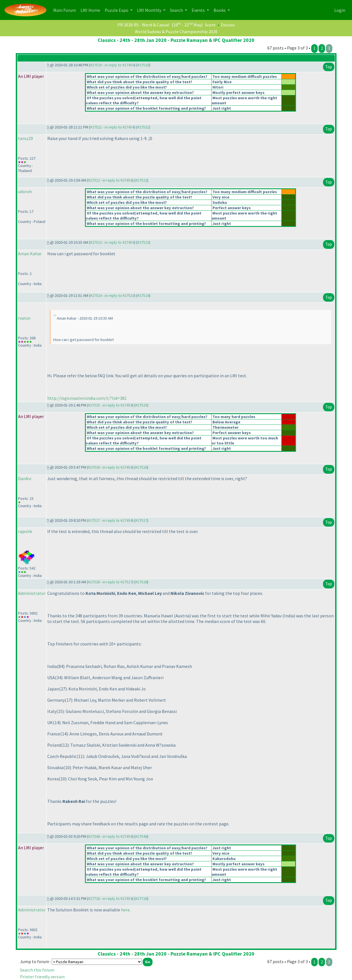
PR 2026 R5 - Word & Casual (143, 25)
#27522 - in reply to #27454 (110, 180)
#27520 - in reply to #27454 (112, 65)
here (125, 910)
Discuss (228, 25)
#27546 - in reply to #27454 (110, 836)
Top (329, 67)
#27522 (141, 180)
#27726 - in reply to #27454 (110, 898)
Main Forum (66, 10)
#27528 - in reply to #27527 (110, 582)
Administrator (32, 593)
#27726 (141, 898)
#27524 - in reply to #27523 (112, 295)
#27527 (141, 520)
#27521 (143, 127)
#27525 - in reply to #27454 (110, 405)
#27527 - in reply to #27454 (110, 520)
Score (210, 25)
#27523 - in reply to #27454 (112, 242)
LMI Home (91, 10)
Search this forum (37, 970)
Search (177, 10)
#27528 (141, 582)
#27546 (141, 836)
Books (220, 10)
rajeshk (25, 531)
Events (199, 10)
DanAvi (25, 478)
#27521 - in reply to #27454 (112, 127)
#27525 (141, 405)
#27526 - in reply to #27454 (110, 467)
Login (340, 10)
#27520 (143, 65)
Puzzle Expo (117, 10)
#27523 (143, 242)
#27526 (141, 467)
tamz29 (25, 138)
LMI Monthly (150, 10)
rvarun (24, 318)
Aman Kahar (30, 254)
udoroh (25, 191)
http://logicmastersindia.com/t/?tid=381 (87, 398)
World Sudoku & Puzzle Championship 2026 (176, 31)
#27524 (143, 295)
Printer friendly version (42, 977)
